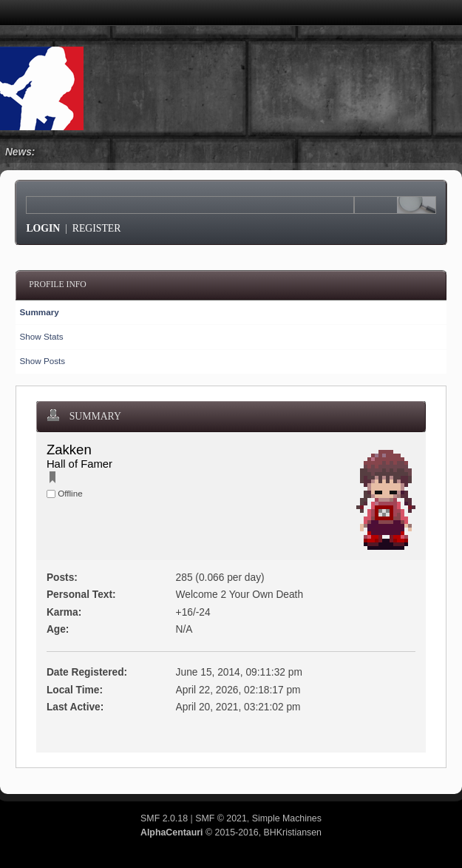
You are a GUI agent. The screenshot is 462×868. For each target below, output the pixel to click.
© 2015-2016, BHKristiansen (231, 832)
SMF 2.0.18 (164, 818)
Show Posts (42, 361)
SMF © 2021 (221, 818)
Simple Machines (287, 818)
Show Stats (41, 336)
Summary (39, 312)
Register (97, 228)
